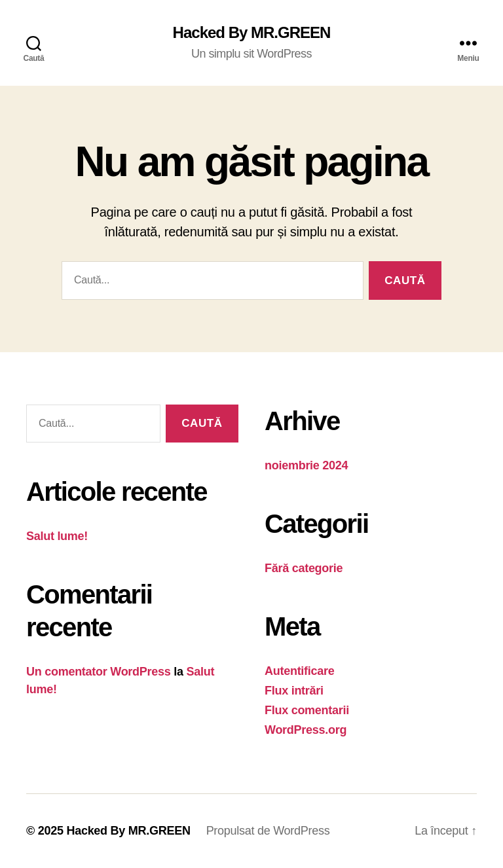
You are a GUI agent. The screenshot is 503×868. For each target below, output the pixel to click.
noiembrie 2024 (306, 465)
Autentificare (300, 671)
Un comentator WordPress (99, 672)
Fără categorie (304, 568)
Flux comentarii (307, 710)
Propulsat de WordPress (268, 831)
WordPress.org (306, 730)
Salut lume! (57, 536)
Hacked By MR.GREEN (252, 33)
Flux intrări (294, 691)
